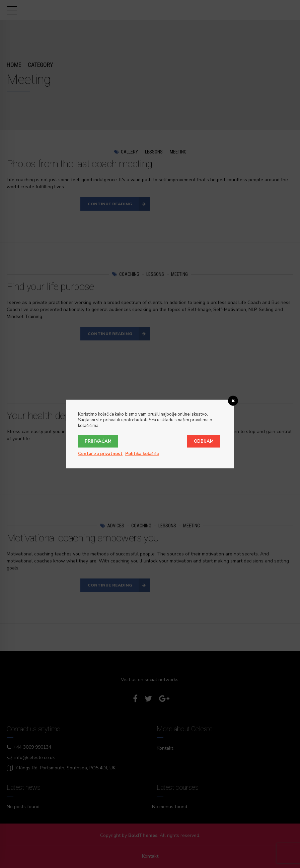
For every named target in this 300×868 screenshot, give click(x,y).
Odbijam (204, 441)
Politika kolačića (142, 454)
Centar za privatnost (100, 454)
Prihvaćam (98, 441)
